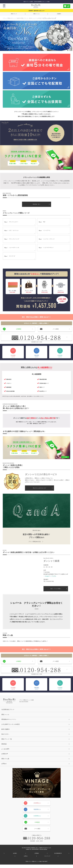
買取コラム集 (6, 762)
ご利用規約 (36, 857)
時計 (43, 18)
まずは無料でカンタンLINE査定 (12, 725)
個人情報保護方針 (58, 857)
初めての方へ (6, 735)
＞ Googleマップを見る (50, 576)
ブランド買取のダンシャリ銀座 (12, 18)
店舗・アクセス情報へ (56, 589)
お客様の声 (5, 756)
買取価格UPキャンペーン (10, 720)
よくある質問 (6, 751)
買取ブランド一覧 (27, 18)
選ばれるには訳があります (40, 488)
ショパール (37, 18)
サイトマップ (47, 860)
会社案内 (15, 857)
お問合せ (4, 767)
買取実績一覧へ (37, 204)
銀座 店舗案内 (6, 730)
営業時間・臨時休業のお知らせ (36, 11)
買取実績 (4, 746)
